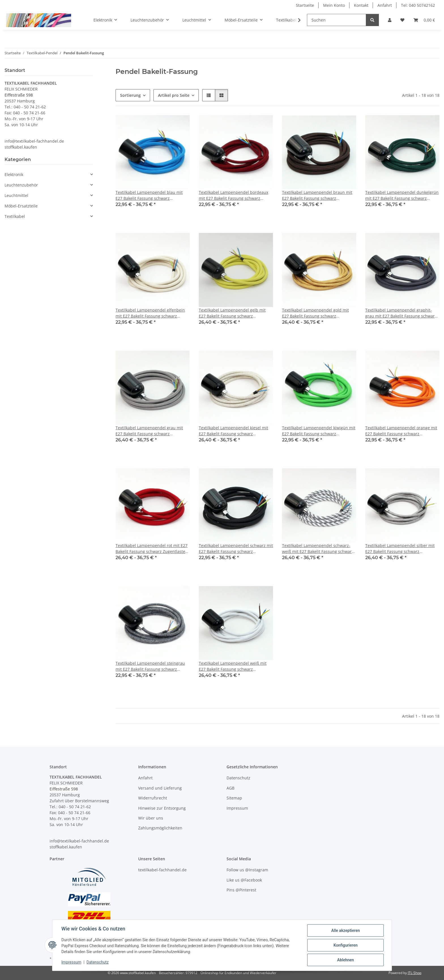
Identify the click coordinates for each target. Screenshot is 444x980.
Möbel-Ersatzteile (21, 206)
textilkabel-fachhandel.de (162, 870)
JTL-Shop (415, 973)
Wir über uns (151, 818)
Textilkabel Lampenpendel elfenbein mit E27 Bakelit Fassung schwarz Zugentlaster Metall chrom (150, 313)
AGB (230, 788)
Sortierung (130, 95)
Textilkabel (15, 216)
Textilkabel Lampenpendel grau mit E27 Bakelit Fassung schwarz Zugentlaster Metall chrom (149, 431)
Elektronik (14, 174)
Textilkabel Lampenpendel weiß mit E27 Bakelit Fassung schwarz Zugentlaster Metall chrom (233, 666)
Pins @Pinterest (241, 890)
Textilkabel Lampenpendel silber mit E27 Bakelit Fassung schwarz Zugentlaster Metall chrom (400, 549)
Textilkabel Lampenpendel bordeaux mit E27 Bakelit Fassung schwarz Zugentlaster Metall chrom (233, 195)
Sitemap (234, 798)
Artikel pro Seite (174, 95)
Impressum (71, 962)
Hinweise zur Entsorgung (162, 808)
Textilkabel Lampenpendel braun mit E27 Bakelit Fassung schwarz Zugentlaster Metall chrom (317, 195)
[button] (390, 20)
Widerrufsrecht (153, 798)
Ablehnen (345, 960)
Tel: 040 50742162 (418, 5)
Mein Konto (334, 5)
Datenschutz (98, 962)
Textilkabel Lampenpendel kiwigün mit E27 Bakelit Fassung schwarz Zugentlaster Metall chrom (319, 431)
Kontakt (361, 5)
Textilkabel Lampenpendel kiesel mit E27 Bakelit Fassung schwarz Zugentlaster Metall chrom (233, 431)
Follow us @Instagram (247, 870)
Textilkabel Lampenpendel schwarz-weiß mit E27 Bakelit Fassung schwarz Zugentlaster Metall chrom (318, 549)
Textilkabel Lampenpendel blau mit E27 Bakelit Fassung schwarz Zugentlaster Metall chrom (149, 195)
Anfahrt (385, 5)
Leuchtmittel (16, 195)
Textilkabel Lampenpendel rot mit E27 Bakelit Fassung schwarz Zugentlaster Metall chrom (151, 549)
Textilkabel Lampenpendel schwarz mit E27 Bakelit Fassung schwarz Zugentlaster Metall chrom (236, 549)
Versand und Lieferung (160, 788)
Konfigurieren (345, 945)
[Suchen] (337, 20)
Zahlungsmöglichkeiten (160, 828)
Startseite (305, 5)
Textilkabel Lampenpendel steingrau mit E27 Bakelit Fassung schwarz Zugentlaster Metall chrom (150, 666)
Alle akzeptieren (345, 930)
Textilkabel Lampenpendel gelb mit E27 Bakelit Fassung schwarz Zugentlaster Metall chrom (232, 313)
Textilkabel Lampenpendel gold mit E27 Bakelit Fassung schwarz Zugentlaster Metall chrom (315, 313)
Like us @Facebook (244, 880)
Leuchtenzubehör (21, 185)
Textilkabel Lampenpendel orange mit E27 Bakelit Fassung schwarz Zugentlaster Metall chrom (401, 431)
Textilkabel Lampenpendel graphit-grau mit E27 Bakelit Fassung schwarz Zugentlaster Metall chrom (401, 313)
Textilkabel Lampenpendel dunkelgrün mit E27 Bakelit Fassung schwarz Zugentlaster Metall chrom (402, 195)
